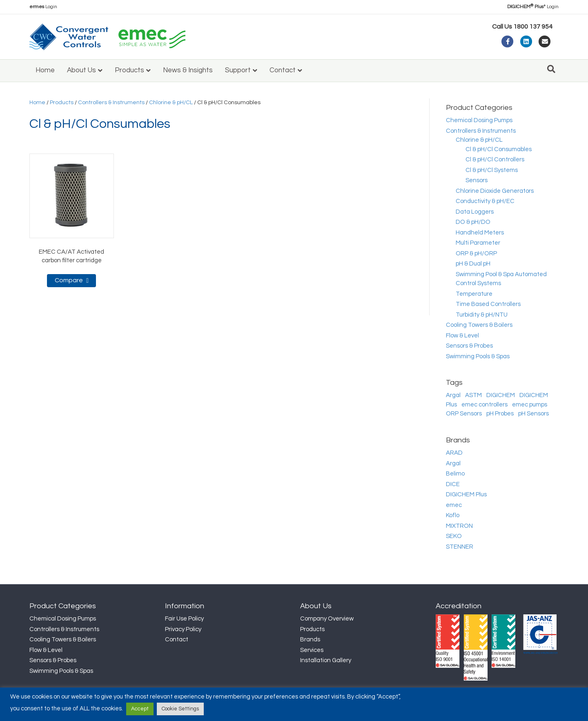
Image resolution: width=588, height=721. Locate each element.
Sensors (477, 180)
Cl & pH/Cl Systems (492, 170)
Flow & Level (462, 336)
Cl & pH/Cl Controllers (495, 160)
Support (238, 70)
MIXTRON (459, 526)
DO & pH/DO (473, 222)
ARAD (454, 453)
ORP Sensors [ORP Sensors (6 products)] (464, 414)
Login (43, 7)
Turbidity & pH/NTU (482, 315)
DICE (453, 484)
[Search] (551, 69)
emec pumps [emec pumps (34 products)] (530, 405)
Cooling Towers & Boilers (479, 325)
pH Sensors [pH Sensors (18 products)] (533, 414)
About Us (81, 70)
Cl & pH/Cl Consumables (499, 149)
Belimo (455, 474)
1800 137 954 (533, 27)
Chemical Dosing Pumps (479, 120)
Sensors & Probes (469, 346)
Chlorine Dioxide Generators (495, 191)
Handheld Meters (480, 233)
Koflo (453, 515)
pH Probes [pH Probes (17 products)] (500, 414)
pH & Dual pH (473, 264)
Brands (310, 640)
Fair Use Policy (184, 619)
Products (129, 70)
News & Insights (188, 70)
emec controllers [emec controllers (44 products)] (484, 405)
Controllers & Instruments (111, 103)
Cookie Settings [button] (180, 709)
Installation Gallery (326, 660)
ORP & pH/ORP (476, 253)
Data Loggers (475, 212)
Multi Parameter (478, 243)
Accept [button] (140, 709)
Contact (283, 70)
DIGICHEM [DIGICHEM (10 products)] (501, 395)
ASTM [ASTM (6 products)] (473, 395)
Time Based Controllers (488, 304)
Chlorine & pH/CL (171, 103)
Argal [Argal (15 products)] (453, 395)
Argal (453, 463)
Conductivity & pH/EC (485, 201)
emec (454, 505)
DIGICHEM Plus (466, 494)
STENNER (460, 547)
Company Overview (327, 619)
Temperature (474, 294)
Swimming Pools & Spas (478, 356)
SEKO (454, 536)
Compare (69, 280)
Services (312, 650)
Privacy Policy (183, 629)
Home (45, 70)
